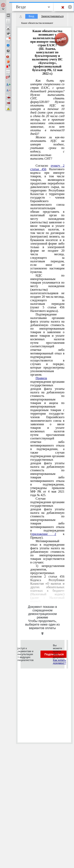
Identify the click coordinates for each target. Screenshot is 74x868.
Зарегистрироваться (52, 16)
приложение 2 (44, 534)
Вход (31, 16)
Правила (41, 378)
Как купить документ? (59, 662)
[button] (3, 6)
